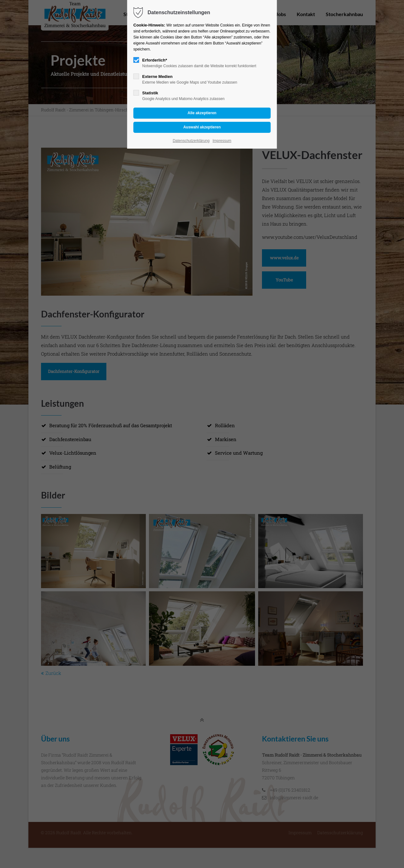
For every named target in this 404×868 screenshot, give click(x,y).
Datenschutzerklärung (191, 141)
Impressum (222, 141)
